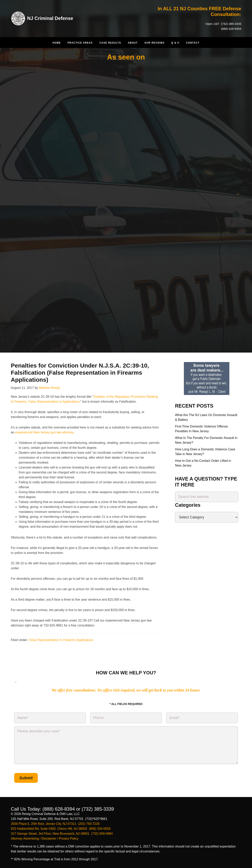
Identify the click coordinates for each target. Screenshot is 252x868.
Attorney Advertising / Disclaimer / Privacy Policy (45, 839)
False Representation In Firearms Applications (61, 640)
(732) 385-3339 (231, 24)
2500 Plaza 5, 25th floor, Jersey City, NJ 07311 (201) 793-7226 (55, 824)
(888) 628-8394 (231, 29)
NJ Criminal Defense (50, 18)
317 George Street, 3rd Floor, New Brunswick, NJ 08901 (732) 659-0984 (62, 834)
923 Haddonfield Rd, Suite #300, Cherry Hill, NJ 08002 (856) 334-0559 (61, 829)
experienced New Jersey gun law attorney (44, 432)
